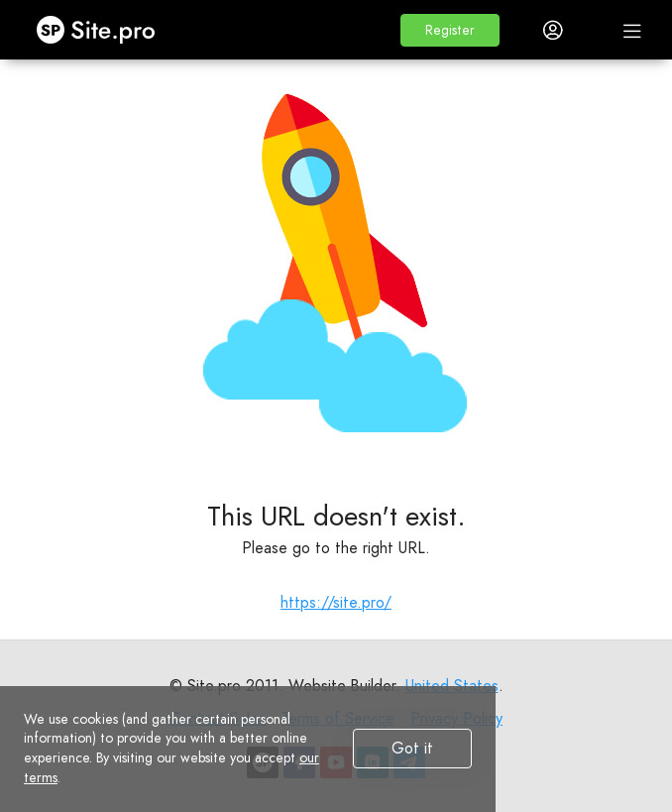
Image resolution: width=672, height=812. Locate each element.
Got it (412, 748)
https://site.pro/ (336, 602)
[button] (450, 30)
